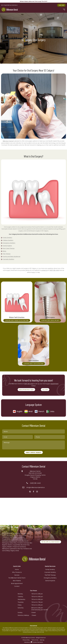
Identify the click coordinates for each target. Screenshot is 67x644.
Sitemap (42, 639)
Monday (20, 593)
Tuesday (20, 596)
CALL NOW (45, 389)
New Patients (17, 580)
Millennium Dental (8, 141)
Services (17, 574)
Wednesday (21, 599)
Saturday (21, 607)
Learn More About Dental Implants (50, 320)
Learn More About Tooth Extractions (34, 363)
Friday (20, 604)
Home (17, 569)
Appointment (55, 383)
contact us (44, 270)
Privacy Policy (26, 639)
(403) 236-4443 (54, 270)
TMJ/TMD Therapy (50, 574)
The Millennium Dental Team (17, 577)
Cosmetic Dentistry (50, 572)
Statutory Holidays (23, 615)
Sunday (20, 612)
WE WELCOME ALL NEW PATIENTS (51, 541)
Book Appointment (17, 583)
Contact (17, 586)
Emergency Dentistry (50, 577)
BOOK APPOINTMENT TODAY (26, 389)
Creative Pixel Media (37, 642)
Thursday (21, 602)
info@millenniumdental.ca (12, 5)
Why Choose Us (17, 572)
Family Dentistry (50, 569)
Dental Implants (50, 580)
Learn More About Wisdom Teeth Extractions (17, 319)
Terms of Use (35, 639)
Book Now (61, 5)
